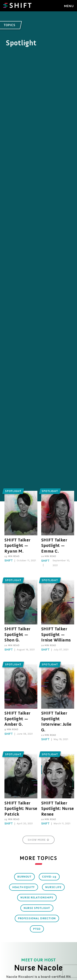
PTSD (37, 929)
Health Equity (24, 887)
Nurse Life (53, 887)
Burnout (24, 877)
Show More (38, 840)
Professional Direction (37, 918)
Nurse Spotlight (37, 908)
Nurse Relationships (37, 897)
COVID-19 (49, 877)
